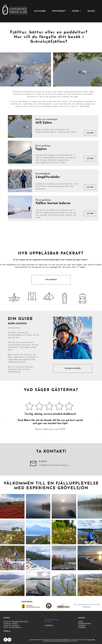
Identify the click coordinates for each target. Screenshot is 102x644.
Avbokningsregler (85, 623)
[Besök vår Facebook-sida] (6, 640)
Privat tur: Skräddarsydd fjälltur (16, 621)
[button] (2, 418)
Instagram (82, 627)
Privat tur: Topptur (11, 623)
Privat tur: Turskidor (11, 625)
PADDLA (7, 631)
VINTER (7, 618)
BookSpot (87, 607)
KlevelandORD (91, 640)
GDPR (81, 621)
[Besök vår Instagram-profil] (9, 640)
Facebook (82, 625)
